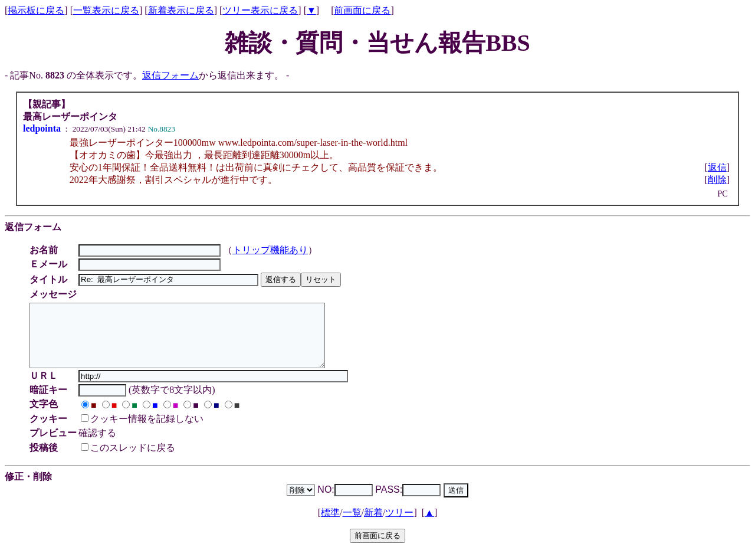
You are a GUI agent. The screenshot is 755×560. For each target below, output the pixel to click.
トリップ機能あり (272, 250)
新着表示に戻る (181, 10)
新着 (373, 525)
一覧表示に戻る (106, 10)
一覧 (352, 525)
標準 (330, 525)
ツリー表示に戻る (260, 10)
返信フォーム (170, 75)
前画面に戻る (362, 10)
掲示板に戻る (36, 10)
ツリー (399, 525)
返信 (717, 167)
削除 (717, 180)
